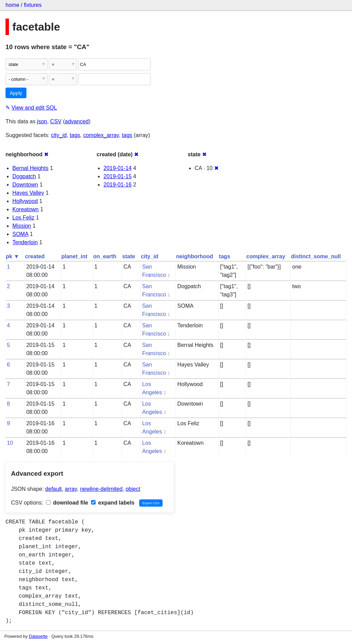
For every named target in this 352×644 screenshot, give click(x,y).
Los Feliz (23, 218)
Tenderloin (25, 242)
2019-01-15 (118, 176)
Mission (22, 226)
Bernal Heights (30, 168)
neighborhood (195, 256)
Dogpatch (24, 176)
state (129, 256)
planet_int (74, 256)
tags (75, 135)
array (71, 489)
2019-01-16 (118, 185)
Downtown (25, 185)
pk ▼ (13, 256)
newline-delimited (101, 489)
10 (10, 443)
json (42, 121)
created (35, 256)
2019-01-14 (118, 168)
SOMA (20, 234)
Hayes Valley (28, 193)
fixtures (33, 5)
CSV (56, 121)
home (12, 5)
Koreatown (26, 209)
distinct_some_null (316, 256)
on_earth (105, 256)
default (54, 489)
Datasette (38, 636)
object (133, 489)
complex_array (101, 135)
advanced (77, 121)
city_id (59, 135)
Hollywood (25, 201)
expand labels (113, 503)
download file (67, 503)
